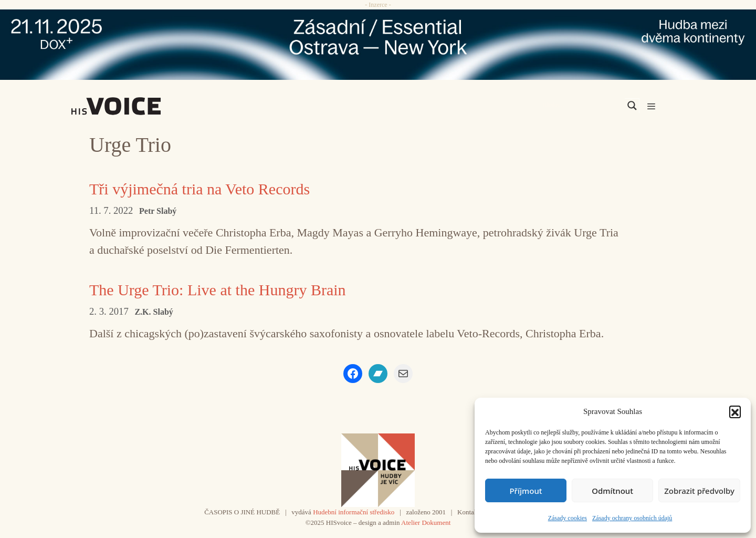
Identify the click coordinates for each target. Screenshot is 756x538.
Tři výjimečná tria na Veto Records (199, 189)
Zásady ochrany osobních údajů (632, 518)
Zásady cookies (568, 518)
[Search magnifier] (632, 106)
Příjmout (526, 491)
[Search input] (582, 106)
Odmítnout (612, 491)
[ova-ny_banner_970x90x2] (378, 45)
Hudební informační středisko (354, 512)
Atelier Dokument (426, 523)
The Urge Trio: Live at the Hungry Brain (218, 290)
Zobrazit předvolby (699, 491)
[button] (735, 411)
